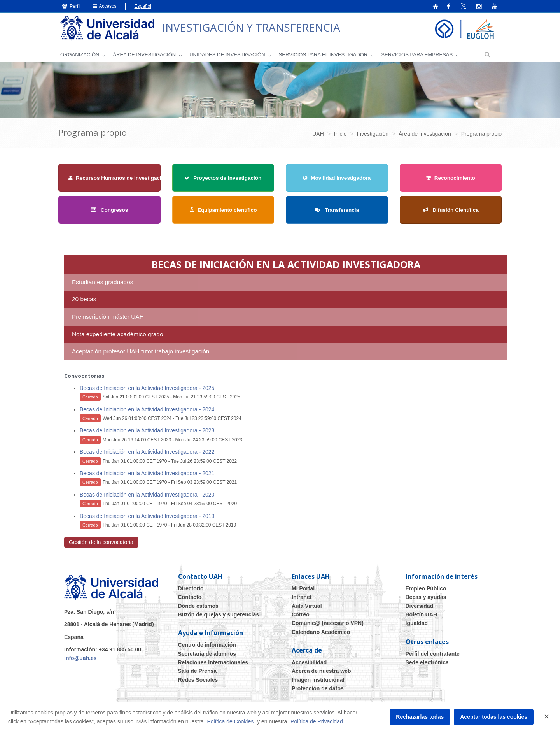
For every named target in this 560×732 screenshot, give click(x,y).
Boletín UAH (422, 614)
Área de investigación (144, 55)
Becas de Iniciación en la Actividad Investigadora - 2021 (147, 473)
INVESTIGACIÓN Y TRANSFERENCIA (252, 27)
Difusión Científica (451, 210)
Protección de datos (318, 688)
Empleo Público (426, 588)
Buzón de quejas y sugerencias (219, 614)
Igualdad (417, 623)
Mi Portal (303, 588)
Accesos (105, 6)
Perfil (71, 6)
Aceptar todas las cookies (494, 717)
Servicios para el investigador (323, 55)
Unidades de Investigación (227, 55)
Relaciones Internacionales (213, 662)
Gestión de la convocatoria (101, 542)
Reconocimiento (451, 178)
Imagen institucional (318, 680)
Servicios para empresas (417, 55)
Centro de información (207, 645)
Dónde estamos (198, 606)
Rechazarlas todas (420, 717)
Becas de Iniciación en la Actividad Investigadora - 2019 (147, 516)
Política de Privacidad (317, 721)
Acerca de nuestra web (321, 671)
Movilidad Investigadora (337, 178)
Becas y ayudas (426, 597)
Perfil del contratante (433, 654)
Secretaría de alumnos (207, 654)
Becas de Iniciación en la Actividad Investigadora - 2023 (147, 430)
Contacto (190, 597)
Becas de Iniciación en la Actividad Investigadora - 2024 (147, 409)
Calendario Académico (321, 632)
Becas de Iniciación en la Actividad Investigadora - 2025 (147, 388)
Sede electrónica (427, 662)
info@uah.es (80, 658)
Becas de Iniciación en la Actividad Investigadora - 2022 (147, 452)
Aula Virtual (307, 606)
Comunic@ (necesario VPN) (328, 623)
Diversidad (420, 606)
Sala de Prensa (198, 671)
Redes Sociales (198, 680)
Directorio (191, 588)
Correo (301, 614)
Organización (80, 55)
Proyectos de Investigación (223, 178)
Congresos (109, 210)
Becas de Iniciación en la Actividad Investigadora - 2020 (147, 495)
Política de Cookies (230, 721)
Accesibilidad (309, 662)
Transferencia (337, 210)
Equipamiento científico (223, 210)
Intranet (302, 597)
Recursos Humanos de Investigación (118, 178)
